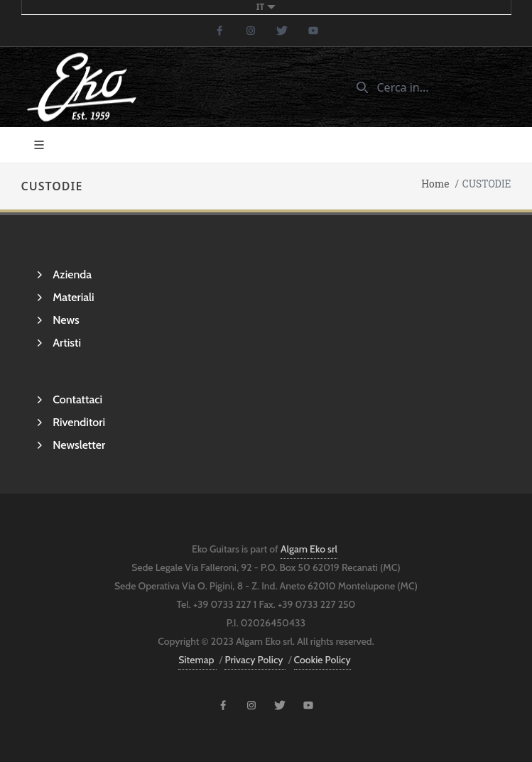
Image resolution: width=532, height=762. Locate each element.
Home (435, 184)
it (266, 7)
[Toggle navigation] (39, 145)
